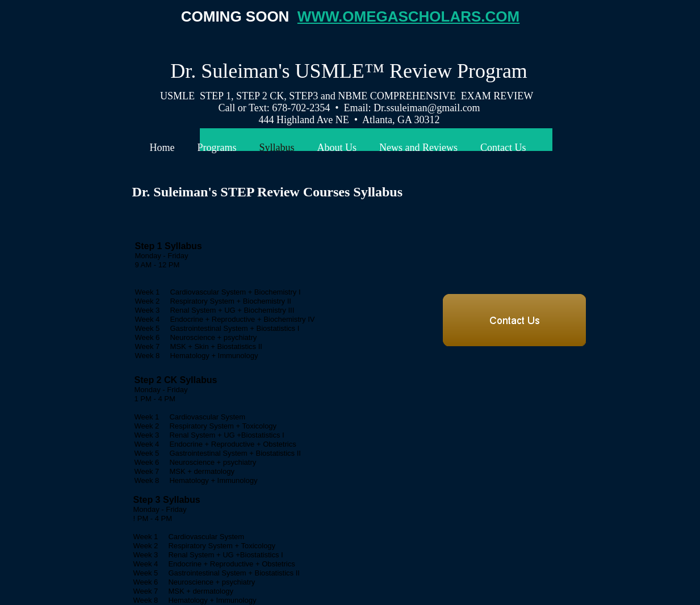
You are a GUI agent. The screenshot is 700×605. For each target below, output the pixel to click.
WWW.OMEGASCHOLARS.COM (408, 16)
